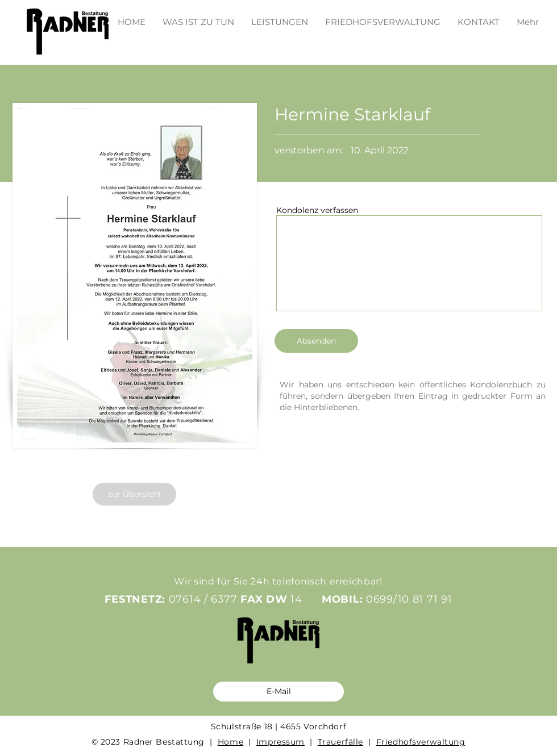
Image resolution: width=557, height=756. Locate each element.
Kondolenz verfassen (317, 210)
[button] (280, 17)
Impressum (280, 742)
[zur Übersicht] (134, 494)
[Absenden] (316, 341)
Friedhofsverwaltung (421, 742)
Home (230, 742)
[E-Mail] (278, 692)
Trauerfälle (340, 742)
